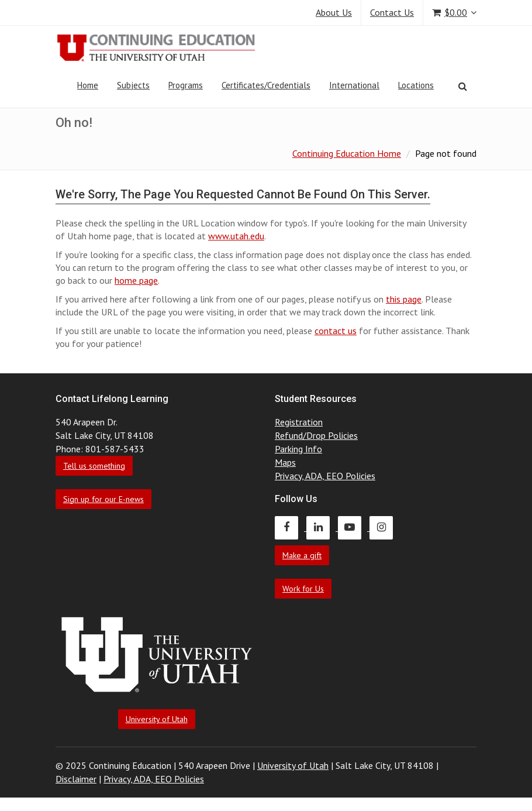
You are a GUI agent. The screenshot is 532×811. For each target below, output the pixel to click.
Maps (285, 462)
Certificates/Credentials (266, 85)
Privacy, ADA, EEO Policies (325, 476)
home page (136, 280)
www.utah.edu (236, 236)
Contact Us (392, 12)
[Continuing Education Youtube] (354, 527)
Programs (186, 85)
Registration (299, 422)
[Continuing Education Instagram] (384, 527)
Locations (416, 85)
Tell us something (94, 466)
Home (88, 85)
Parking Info (298, 449)
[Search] (463, 86)
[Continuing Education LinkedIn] (322, 527)
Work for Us (303, 589)
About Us (334, 12)
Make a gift (302, 555)
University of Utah (157, 719)
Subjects (133, 85)
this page (404, 299)
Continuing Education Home (347, 153)
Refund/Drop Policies (316, 435)
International (354, 85)
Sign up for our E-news (103, 499)
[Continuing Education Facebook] (291, 527)
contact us (336, 331)
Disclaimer (76, 779)
